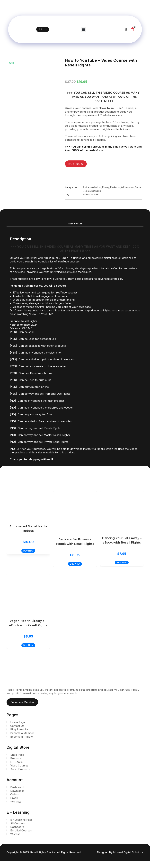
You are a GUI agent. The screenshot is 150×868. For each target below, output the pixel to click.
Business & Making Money (96, 187)
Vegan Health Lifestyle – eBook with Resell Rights (28, 623)
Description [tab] (75, 224)
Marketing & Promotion (122, 187)
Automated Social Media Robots (28, 529)
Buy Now (76, 164)
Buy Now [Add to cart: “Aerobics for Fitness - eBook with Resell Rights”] (75, 564)
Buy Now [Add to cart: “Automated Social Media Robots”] (28, 551)
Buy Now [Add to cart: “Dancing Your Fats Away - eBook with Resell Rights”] (122, 563)
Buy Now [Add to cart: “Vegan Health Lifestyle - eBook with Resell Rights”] (28, 645)
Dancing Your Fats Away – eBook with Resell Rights (122, 540)
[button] (84, 29)
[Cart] (132, 29)
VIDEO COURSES (91, 194)
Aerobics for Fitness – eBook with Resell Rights (75, 542)
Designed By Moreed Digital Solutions (120, 852)
